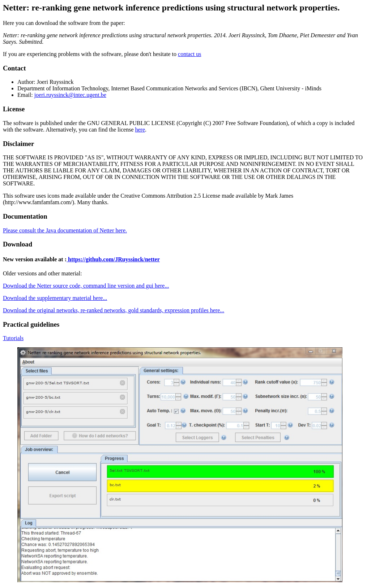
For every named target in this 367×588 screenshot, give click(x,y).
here (140, 130)
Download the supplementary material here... (55, 298)
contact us (189, 54)
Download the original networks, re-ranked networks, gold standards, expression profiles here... (114, 310)
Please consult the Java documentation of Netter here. (65, 230)
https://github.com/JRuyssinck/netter (113, 259)
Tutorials (13, 338)
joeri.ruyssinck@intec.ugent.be (70, 95)
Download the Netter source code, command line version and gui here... (86, 286)
